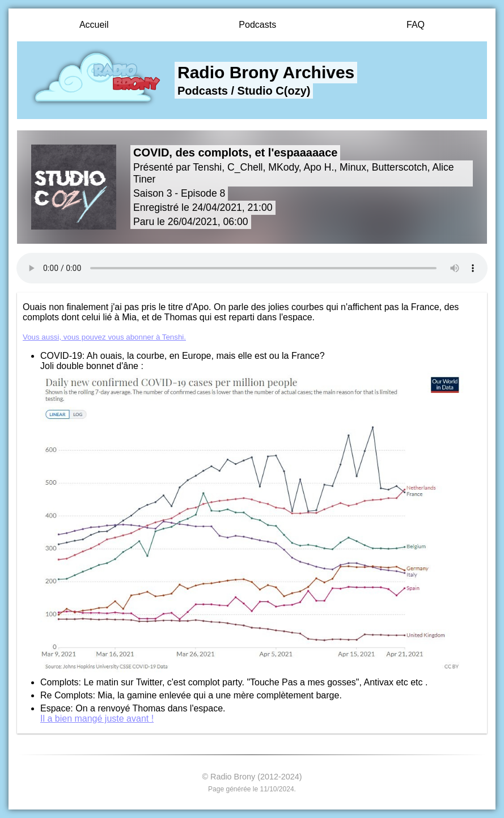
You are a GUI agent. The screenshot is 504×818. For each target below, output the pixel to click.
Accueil (94, 25)
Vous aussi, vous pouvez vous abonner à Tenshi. (104, 337)
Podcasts (257, 25)
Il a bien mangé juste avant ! (97, 719)
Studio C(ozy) (274, 91)
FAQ (416, 25)
